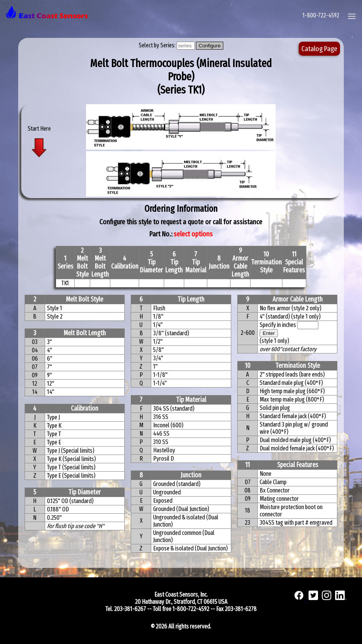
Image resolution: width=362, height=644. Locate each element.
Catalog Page (319, 49)
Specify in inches (278, 325)
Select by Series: (158, 45)
